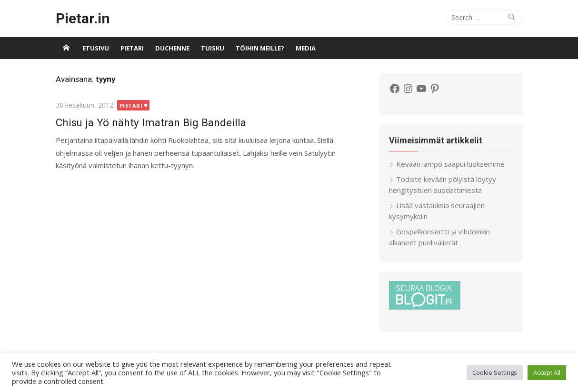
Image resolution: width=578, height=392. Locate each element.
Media (306, 48)
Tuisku (213, 48)
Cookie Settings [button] (495, 372)
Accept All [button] (547, 372)
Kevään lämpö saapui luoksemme (450, 164)
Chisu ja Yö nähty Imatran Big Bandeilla (151, 122)
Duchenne (172, 48)
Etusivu (96, 48)
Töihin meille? (260, 48)
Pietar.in (83, 18)
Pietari (132, 48)
